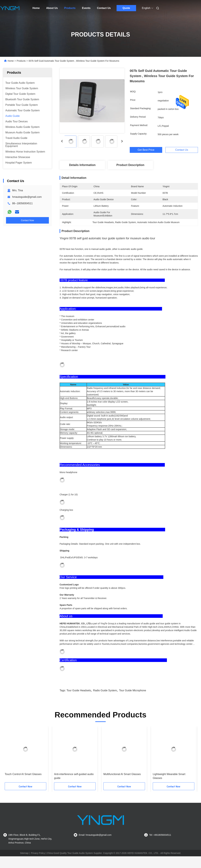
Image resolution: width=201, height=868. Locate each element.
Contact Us (104, 8)
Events (86, 8)
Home (36, 8)
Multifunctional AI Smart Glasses (122, 774)
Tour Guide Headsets (79, 690)
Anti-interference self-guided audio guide (74, 776)
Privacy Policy (38, 853)
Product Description (130, 165)
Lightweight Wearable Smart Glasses (169, 776)
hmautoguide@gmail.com (27, 197)
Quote (126, 8)
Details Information (82, 165)
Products (70, 8)
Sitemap (24, 853)
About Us (52, 8)
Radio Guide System (105, 690)
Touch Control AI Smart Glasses (23, 774)
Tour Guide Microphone (132, 690)
